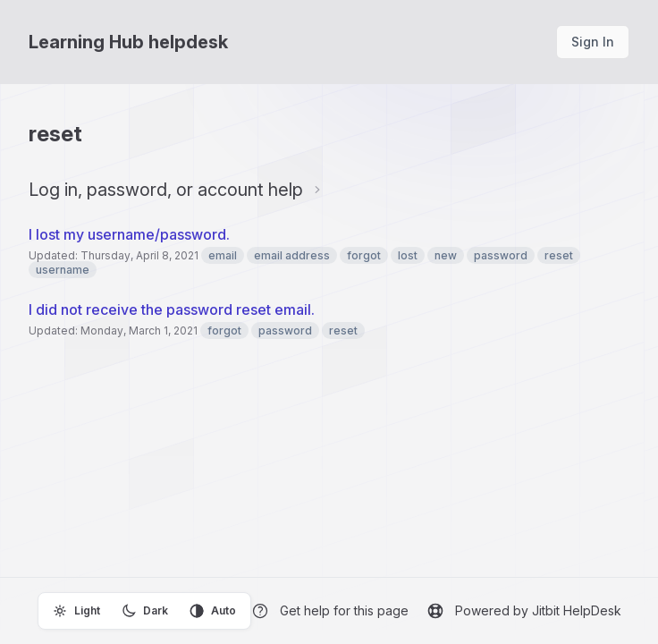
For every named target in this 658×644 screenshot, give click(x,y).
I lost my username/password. (129, 234)
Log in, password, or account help (166, 190)
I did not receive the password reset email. (172, 309)
